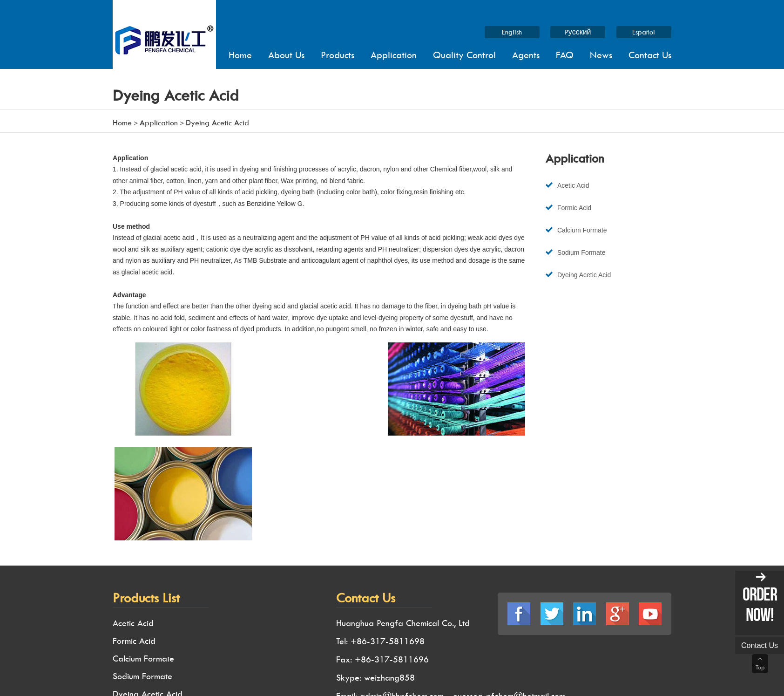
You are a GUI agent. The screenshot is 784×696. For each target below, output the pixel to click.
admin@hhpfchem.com (402, 586)
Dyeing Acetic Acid (584, 276)
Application (394, 55)
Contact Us (650, 55)
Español (644, 32)
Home (240, 55)
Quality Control (464, 55)
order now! (760, 604)
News (601, 55)
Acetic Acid (573, 185)
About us (286, 55)
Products (338, 55)
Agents (526, 55)
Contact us (760, 645)
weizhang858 (389, 568)
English (512, 32)
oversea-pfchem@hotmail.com (509, 586)
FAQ (565, 55)
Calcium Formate (582, 231)
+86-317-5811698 (388, 532)
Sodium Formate (581, 253)
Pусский (578, 32)
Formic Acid (574, 208)
